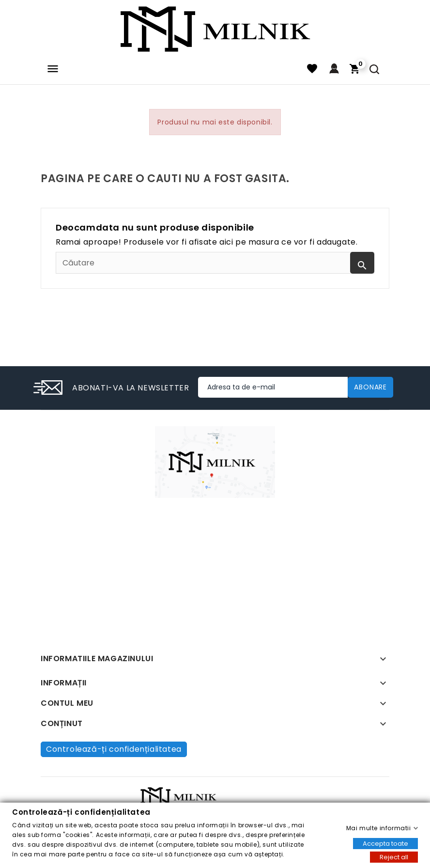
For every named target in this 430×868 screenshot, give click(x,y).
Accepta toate (385, 843)
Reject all (394, 857)
